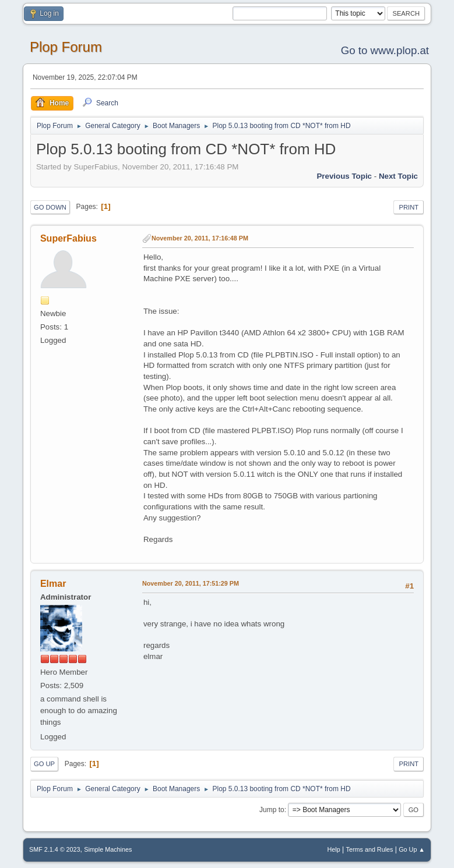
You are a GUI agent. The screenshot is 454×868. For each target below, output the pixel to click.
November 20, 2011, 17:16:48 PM (200, 238)
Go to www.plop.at (385, 50)
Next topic (398, 176)
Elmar (53, 584)
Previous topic (344, 176)
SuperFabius (68, 238)
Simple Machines (108, 849)
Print (409, 207)
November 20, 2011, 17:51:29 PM (191, 583)
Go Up (44, 764)
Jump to (272, 810)
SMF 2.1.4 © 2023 (55, 849)
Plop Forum (66, 47)
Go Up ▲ (412, 849)
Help (334, 849)
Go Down (50, 207)
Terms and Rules (370, 849)
